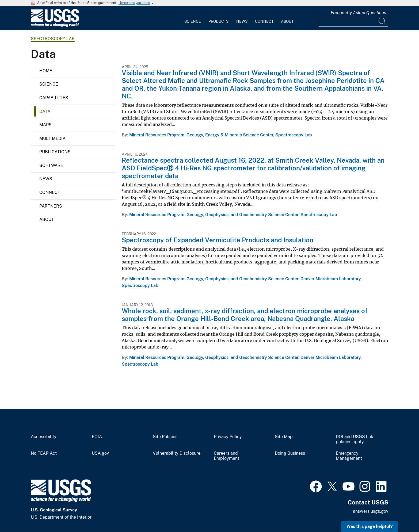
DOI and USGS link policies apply (355, 439)
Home (46, 71)
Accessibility (44, 437)
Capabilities (54, 98)
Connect (264, 21)
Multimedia (52, 138)
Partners (51, 206)
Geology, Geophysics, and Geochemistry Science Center (242, 215)
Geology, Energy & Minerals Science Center (230, 135)
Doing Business (290, 453)
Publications (55, 152)
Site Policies (165, 437)
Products (218, 21)
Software (51, 165)
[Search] (383, 21)
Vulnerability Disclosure (177, 453)
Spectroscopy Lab (53, 39)
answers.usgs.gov (371, 511)
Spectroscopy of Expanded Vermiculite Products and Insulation (218, 240)
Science (193, 21)
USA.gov (100, 453)
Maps (45, 125)
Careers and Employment (226, 456)
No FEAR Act (44, 453)
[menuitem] (193, 18)
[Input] (353, 21)
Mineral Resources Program (157, 135)
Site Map (284, 437)
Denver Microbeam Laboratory (331, 279)
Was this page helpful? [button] (370, 527)
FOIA (97, 437)
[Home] (55, 26)
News (242, 21)
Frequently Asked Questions (358, 13)
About (287, 21)
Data (45, 111)
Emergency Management (349, 456)
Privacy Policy (228, 437)
